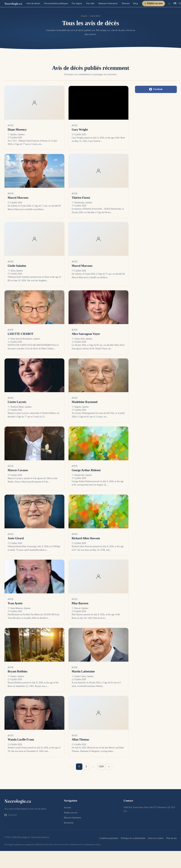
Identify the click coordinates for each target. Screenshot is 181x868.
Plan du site (172, 838)
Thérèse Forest (81, 198)
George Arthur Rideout (86, 470)
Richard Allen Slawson (86, 538)
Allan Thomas (80, 740)
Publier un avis (154, 3)
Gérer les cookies (156, 838)
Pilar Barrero (80, 603)
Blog (136, 3)
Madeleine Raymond (85, 402)
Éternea (126, 3)
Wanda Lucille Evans (21, 740)
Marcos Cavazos (18, 470)
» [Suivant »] (109, 767)
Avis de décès (33, 3)
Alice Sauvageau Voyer (86, 334)
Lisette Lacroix (17, 402)
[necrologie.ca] (13, 4)
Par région (77, 3)
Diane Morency (17, 130)
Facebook (156, 89)
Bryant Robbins (18, 671)
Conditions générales (109, 838)
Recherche (69, 823)
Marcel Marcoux (18, 198)
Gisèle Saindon (17, 266)
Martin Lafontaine (83, 671)
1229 (101, 767)
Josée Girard (16, 538)
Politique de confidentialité (133, 838)
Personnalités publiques (56, 3)
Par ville (90, 3)
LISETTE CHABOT (21, 334)
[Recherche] (169, 4)
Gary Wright (80, 130)
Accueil (84, 16)
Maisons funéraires (108, 3)
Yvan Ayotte (15, 603)
